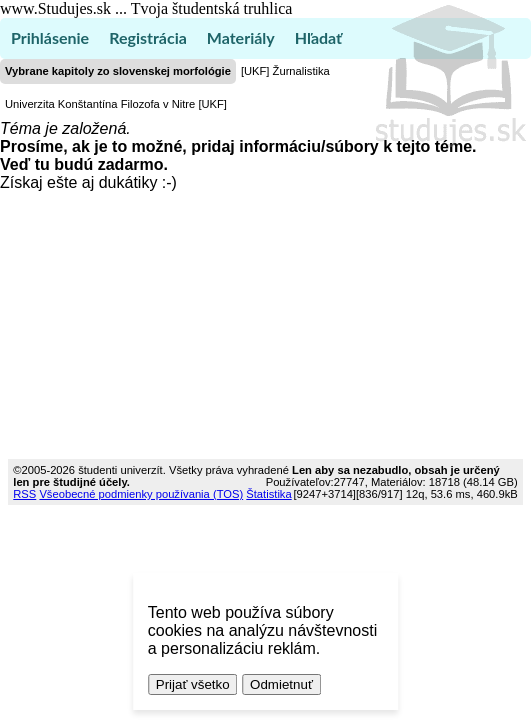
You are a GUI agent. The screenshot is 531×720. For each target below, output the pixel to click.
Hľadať (318, 37)
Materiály (241, 37)
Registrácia (148, 37)
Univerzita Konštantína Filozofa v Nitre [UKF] (116, 104)
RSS (24, 494)
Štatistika (268, 494)
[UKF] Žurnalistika (285, 71)
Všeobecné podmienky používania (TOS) (141, 494)
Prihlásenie (50, 37)
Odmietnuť (281, 684)
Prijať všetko (193, 684)
